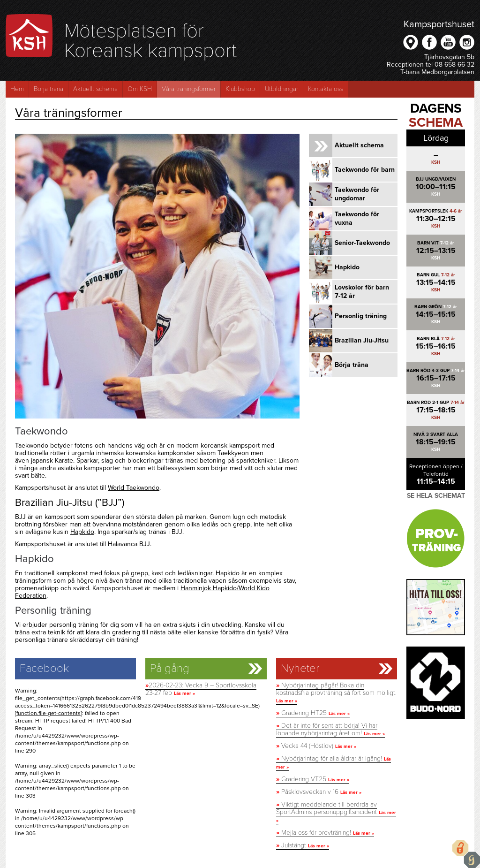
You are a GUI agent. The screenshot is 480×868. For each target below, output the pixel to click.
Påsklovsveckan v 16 (319, 792)
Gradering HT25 (313, 713)
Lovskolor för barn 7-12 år (362, 292)
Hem (17, 89)
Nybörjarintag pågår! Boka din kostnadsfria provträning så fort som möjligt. (336, 693)
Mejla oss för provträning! (325, 833)
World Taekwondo (134, 488)
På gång (170, 669)
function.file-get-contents (49, 713)
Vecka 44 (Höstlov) (316, 746)
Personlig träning (361, 316)
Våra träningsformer (189, 89)
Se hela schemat (436, 496)
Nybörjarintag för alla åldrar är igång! (334, 762)
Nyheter (300, 669)
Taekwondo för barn (365, 170)
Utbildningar (281, 89)
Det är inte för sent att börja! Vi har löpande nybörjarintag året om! (330, 729)
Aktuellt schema (95, 89)
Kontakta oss (326, 89)
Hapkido (82, 532)
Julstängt (303, 845)
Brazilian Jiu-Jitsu (362, 340)
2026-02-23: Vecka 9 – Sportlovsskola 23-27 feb (201, 689)
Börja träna (49, 89)
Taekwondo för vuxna (357, 218)
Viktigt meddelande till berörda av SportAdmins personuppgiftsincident (336, 812)
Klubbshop (240, 89)
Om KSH (140, 89)
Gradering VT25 (313, 779)
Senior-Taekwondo (362, 243)
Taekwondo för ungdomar (357, 194)
